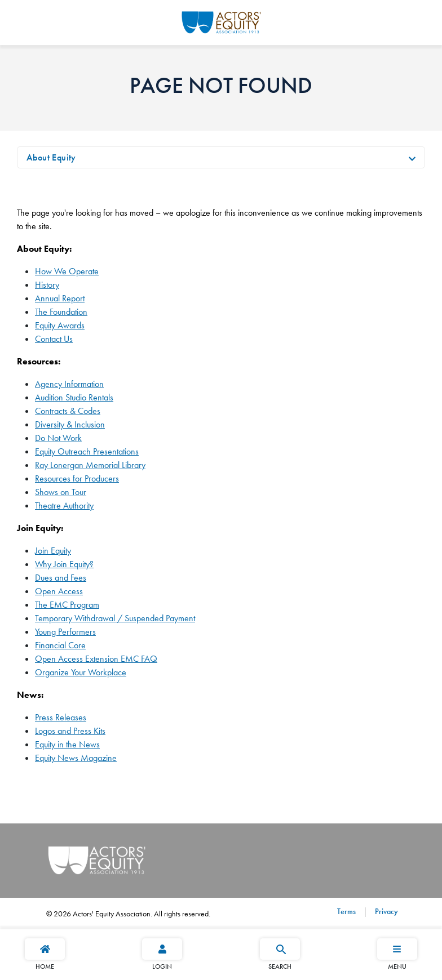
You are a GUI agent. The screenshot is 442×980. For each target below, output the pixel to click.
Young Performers (65, 632)
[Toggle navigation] (412, 158)
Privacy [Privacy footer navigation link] (385, 911)
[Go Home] (221, 21)
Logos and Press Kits (70, 731)
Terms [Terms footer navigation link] (346, 911)
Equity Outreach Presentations (87, 451)
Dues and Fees (61, 578)
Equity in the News (67, 744)
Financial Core (60, 645)
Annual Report (60, 298)
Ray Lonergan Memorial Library (90, 465)
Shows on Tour (61, 492)
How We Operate (67, 271)
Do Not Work (58, 438)
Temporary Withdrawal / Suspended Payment (115, 618)
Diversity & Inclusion (70, 424)
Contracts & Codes (68, 411)
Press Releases (61, 717)
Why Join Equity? (64, 564)
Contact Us (54, 339)
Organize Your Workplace (81, 672)
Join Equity (53, 551)
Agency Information (69, 384)
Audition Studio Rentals (74, 397)
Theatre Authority (64, 505)
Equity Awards (60, 325)
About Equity (51, 157)
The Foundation (61, 312)
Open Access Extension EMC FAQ (96, 659)
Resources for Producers (77, 478)
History (47, 285)
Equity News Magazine (76, 758)
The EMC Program (67, 605)
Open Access (59, 591)
